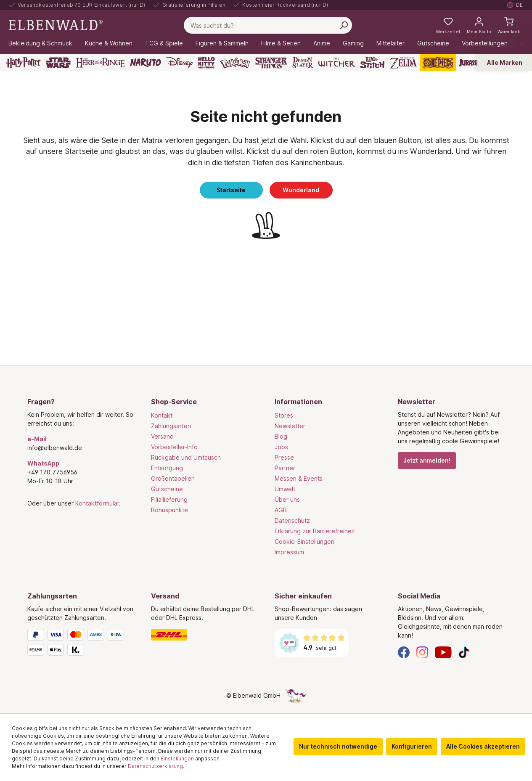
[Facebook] (404, 652)
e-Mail (37, 439)
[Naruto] (146, 63)
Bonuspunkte (169, 510)
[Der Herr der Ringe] (100, 63)
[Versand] (204, 635)
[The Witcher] (337, 63)
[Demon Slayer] (303, 63)
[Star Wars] (58, 63)
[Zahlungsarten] (81, 644)
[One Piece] (438, 63)
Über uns (287, 499)
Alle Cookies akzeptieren (483, 746)
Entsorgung (167, 468)
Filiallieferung (169, 499)
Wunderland (301, 190)
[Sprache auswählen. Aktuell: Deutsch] (515, 5)
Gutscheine (167, 489)
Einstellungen (177, 758)
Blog (281, 436)
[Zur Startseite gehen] (56, 25)
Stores (284, 415)
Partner (285, 468)
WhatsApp (43, 463)
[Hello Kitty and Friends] (206, 63)
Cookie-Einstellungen (304, 541)
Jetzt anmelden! (427, 460)
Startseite (231, 190)
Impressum (289, 552)
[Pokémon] (235, 63)
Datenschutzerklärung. (156, 766)
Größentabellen (173, 478)
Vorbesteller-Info (174, 447)
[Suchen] (344, 25)
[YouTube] (443, 652)
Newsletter (290, 426)
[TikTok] (464, 652)
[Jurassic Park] (477, 63)
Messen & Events (299, 478)
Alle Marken (505, 62)
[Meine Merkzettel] (448, 25)
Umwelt (285, 489)
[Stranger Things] (271, 63)
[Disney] (179, 63)
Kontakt (162, 415)
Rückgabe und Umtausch (186, 457)
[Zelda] (403, 63)
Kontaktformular (97, 503)
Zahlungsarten (171, 426)
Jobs (281, 447)
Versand (162, 436)
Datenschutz (292, 520)
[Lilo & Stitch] (372, 63)
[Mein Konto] (479, 25)
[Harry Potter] (23, 63)
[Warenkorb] (509, 25)
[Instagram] (422, 652)
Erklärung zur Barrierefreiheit (315, 531)
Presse (284, 457)
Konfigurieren (412, 746)
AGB (281, 510)
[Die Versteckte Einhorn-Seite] (296, 695)
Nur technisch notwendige (338, 746)
